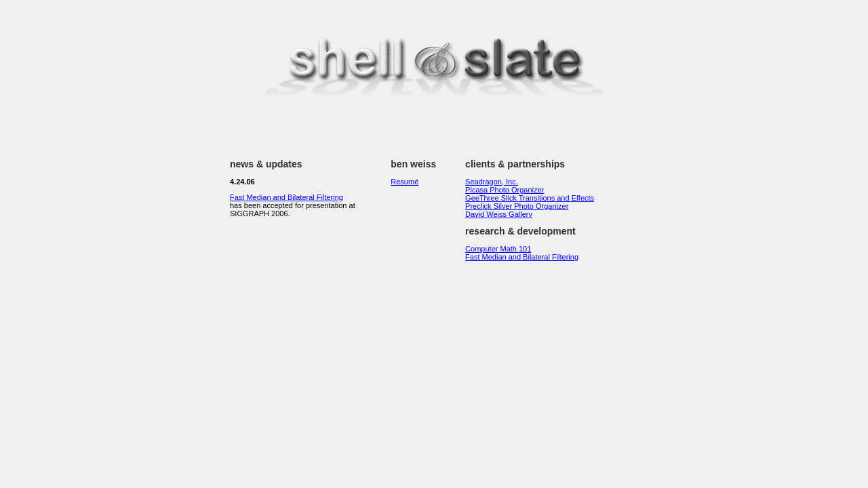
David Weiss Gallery (499, 214)
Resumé (405, 182)
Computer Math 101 (498, 249)
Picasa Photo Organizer (505, 190)
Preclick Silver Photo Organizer (517, 206)
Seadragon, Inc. (492, 182)
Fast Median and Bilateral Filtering (287, 197)
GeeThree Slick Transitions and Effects (530, 198)
